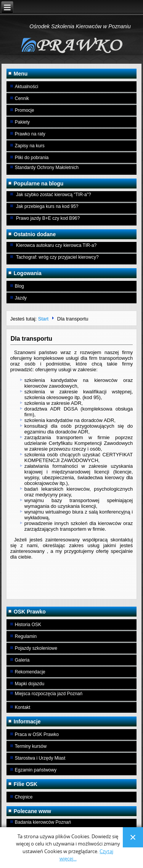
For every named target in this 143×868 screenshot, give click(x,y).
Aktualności (27, 87)
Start (43, 319)
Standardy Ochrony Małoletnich (47, 167)
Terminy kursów (31, 746)
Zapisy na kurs (30, 146)
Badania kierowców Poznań (43, 822)
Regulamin (26, 636)
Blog (19, 286)
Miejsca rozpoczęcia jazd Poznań (49, 694)
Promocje (25, 110)
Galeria (22, 660)
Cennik (22, 98)
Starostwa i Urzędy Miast (40, 758)
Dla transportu (31, 339)
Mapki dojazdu (30, 684)
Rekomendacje (30, 672)
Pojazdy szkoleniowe (36, 648)
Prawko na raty (30, 134)
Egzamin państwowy (36, 770)
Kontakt (23, 707)
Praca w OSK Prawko (37, 734)
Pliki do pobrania (32, 158)
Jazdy (21, 298)
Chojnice (24, 797)
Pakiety (22, 122)
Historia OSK (28, 625)
